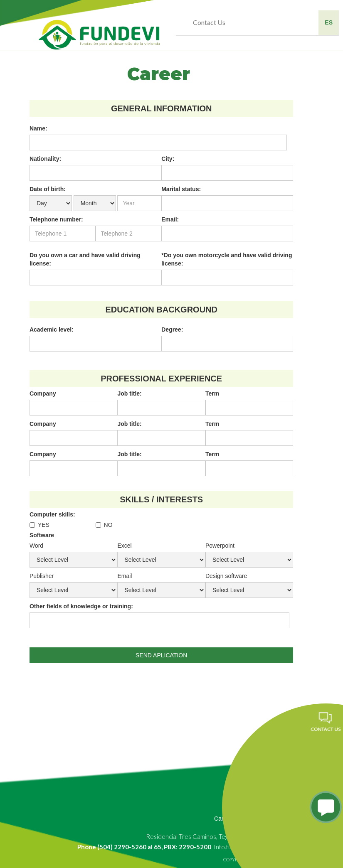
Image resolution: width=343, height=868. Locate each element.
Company (43, 393)
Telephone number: (56, 219)
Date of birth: (48, 189)
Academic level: (52, 329)
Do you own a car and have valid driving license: (85, 259)
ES (329, 22)
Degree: (172, 329)
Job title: (129, 393)
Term (212, 393)
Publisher (42, 576)
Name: (38, 128)
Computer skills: (52, 514)
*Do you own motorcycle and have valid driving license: (227, 259)
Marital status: (181, 189)
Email (125, 576)
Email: (170, 219)
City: (168, 159)
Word (36, 546)
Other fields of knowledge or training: (81, 606)
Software (42, 535)
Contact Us (209, 22)
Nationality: (45, 159)
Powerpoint (220, 546)
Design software (226, 576)
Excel (124, 546)
